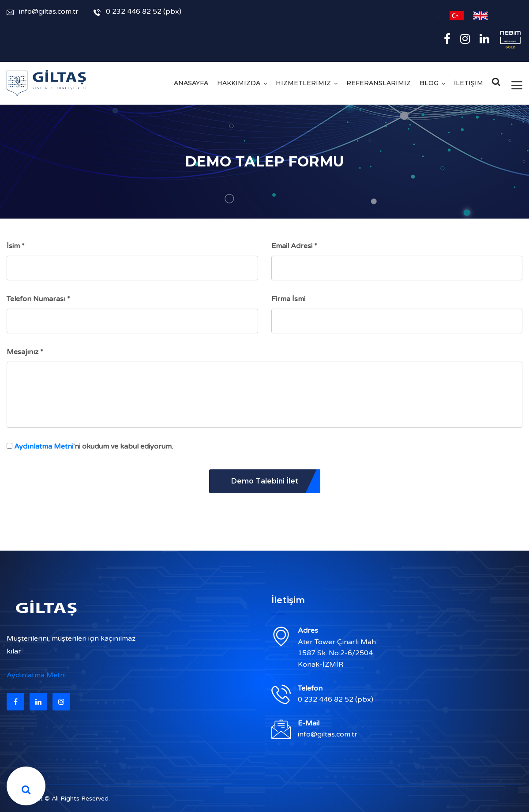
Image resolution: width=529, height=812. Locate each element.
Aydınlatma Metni (44, 446)
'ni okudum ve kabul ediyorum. (94, 446)
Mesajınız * (25, 352)
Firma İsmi (288, 299)
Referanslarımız (379, 83)
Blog (429, 83)
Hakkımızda (239, 83)
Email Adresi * (294, 246)
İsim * (16, 246)
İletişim (469, 83)
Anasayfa (191, 83)
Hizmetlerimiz (303, 83)
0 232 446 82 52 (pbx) (137, 11)
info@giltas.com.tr (43, 11)
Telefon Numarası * (38, 299)
